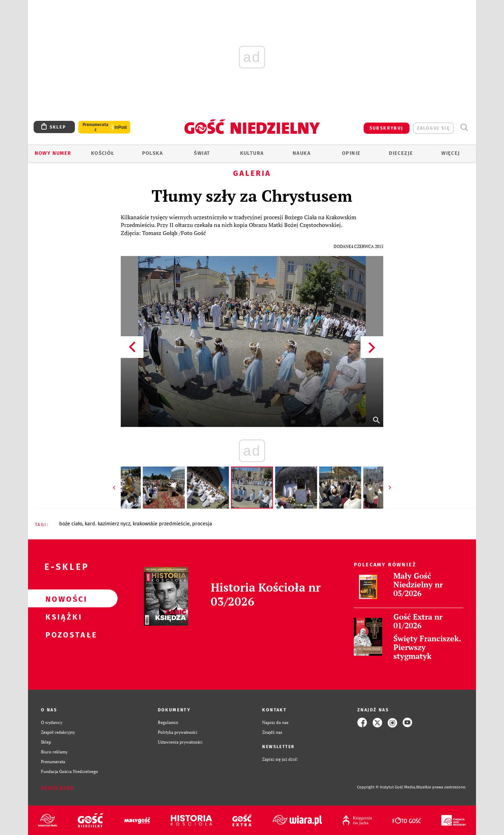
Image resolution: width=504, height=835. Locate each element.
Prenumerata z (96, 127)
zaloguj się (433, 128)
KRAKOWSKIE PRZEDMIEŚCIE (161, 524)
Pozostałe (62, 634)
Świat (202, 153)
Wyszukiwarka (464, 127)
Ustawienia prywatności (180, 742)
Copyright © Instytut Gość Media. (387, 787)
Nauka (302, 153)
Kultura (252, 153)
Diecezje (401, 153)
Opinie (351, 153)
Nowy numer (53, 153)
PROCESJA (202, 524)
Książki (62, 616)
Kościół (103, 153)
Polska (152, 153)
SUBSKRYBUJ (387, 128)
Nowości (62, 599)
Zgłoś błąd (57, 788)
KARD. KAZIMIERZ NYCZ (107, 524)
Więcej (451, 153)
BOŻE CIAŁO (71, 524)
